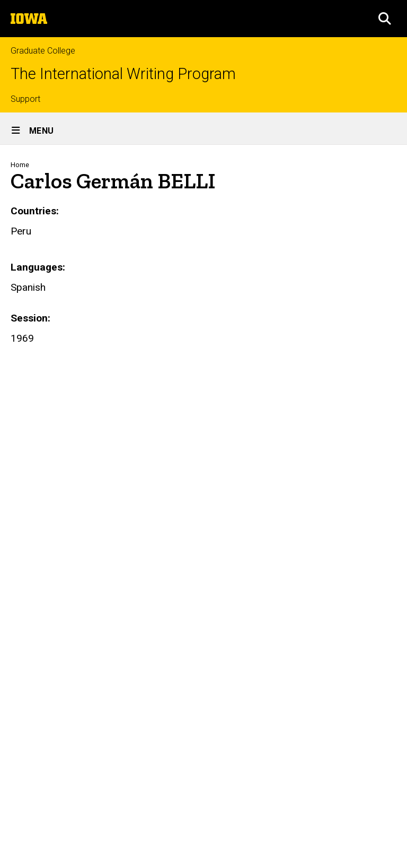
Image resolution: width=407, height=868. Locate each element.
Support (25, 99)
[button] (385, 19)
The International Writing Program (123, 74)
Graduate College (43, 51)
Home (20, 165)
